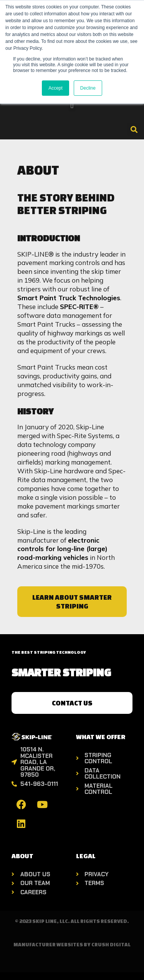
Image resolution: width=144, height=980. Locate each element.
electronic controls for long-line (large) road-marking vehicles (62, 549)
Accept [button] (55, 88)
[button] (72, 105)
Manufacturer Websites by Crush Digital (72, 945)
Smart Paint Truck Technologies (69, 298)
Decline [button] (88, 88)
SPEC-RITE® (79, 307)
